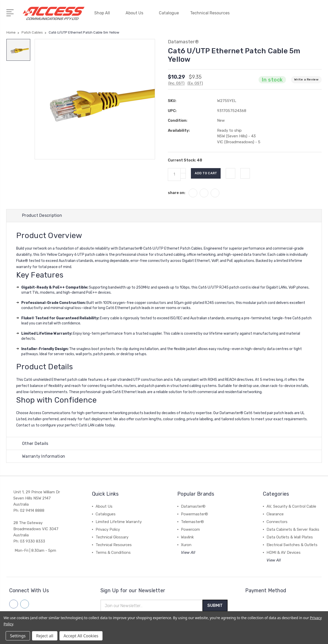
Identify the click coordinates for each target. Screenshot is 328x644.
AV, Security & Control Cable (291, 506)
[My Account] (273, 15)
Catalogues (106, 514)
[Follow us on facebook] (14, 604)
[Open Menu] (11, 12)
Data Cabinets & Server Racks (293, 529)
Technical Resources (212, 12)
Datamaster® (193, 506)
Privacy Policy (108, 529)
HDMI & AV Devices (284, 552)
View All (188, 552)
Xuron (186, 545)
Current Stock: (185, 158)
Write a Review (306, 78)
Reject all (45, 636)
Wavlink (187, 537)
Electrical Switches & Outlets (292, 545)
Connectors (277, 522)
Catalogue (169, 12)
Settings (18, 636)
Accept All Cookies (81, 636)
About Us (137, 12)
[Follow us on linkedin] (25, 604)
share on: (177, 191)
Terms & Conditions (113, 552)
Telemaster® (192, 522)
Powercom (190, 529)
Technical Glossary (112, 537)
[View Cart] (319, 15)
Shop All (104, 12)
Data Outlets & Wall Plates (290, 537)
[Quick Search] (303, 15)
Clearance (275, 514)
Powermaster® (194, 514)
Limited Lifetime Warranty (119, 522)
